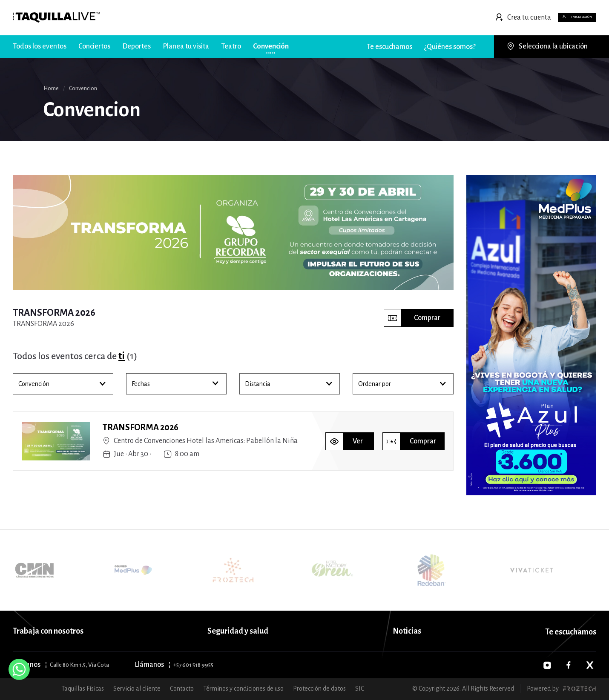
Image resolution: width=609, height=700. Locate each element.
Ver (344, 441)
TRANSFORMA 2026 (141, 427)
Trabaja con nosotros (48, 631)
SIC (360, 689)
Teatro (231, 46)
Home (51, 89)
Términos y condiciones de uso (243, 689)
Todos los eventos (40, 46)
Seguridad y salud (238, 631)
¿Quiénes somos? (450, 47)
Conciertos (94, 46)
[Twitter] (590, 665)
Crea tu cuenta (480, 17)
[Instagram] (547, 665)
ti (122, 356)
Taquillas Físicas (83, 689)
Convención (271, 46)
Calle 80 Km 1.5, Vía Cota (79, 665)
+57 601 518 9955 (193, 665)
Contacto (182, 689)
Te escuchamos (389, 47)
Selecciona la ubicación (547, 46)
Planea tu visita (186, 46)
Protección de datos (319, 689)
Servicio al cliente (137, 689)
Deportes (136, 46)
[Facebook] (569, 665)
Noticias (407, 631)
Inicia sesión (557, 17)
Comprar (412, 318)
